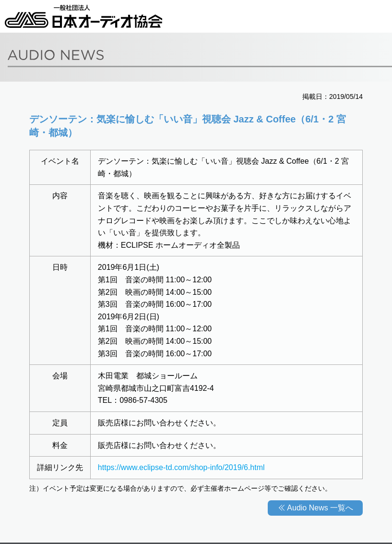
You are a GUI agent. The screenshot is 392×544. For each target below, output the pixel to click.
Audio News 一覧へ (320, 508)
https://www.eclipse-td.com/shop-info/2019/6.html (181, 467)
